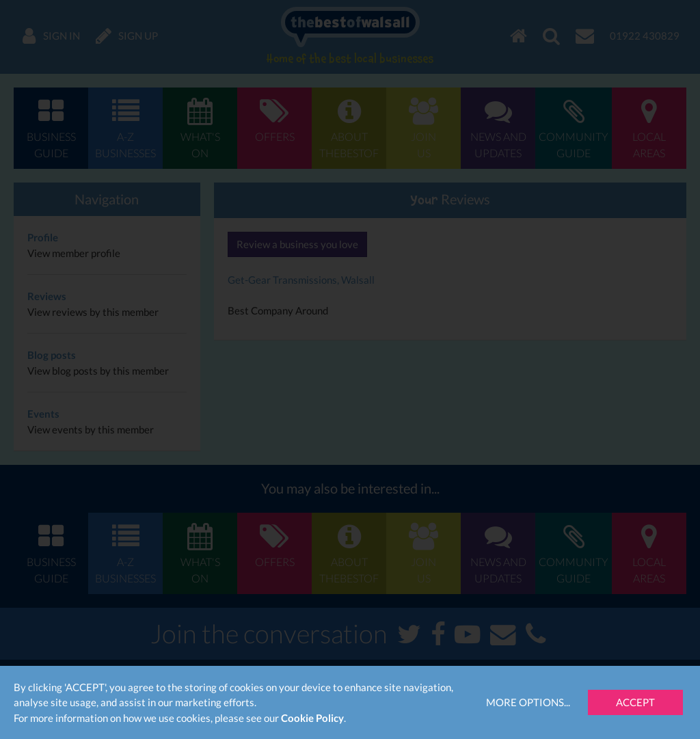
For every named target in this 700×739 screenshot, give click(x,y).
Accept (635, 702)
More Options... (528, 702)
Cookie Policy (312, 718)
